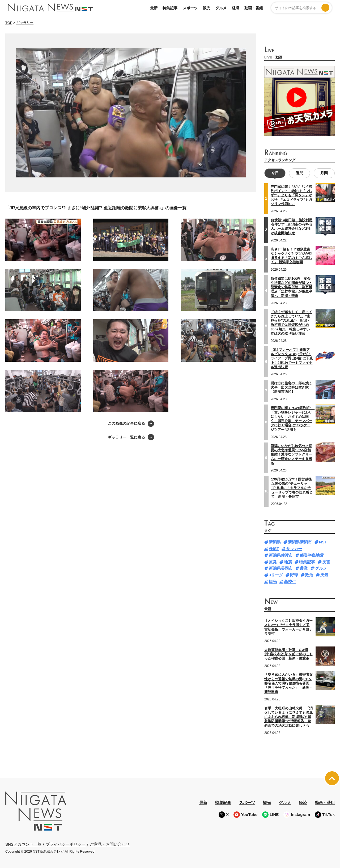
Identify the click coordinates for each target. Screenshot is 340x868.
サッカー (294, 549)
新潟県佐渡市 (281, 555)
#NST (274, 549)
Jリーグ (276, 575)
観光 (207, 8)
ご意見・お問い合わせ (110, 844)
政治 (309, 575)
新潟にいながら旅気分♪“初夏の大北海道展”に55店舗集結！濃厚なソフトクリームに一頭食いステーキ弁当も (291, 454)
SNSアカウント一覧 (23, 844)
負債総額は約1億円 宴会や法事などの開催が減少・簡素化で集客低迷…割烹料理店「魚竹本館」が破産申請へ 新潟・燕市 (291, 287)
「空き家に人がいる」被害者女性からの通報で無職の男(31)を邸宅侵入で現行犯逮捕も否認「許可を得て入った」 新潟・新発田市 (288, 683)
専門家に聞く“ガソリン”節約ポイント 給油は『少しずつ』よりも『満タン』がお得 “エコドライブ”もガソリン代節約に (291, 195)
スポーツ (190, 8)
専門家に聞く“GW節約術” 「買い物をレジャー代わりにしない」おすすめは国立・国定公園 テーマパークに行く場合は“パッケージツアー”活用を (293, 419)
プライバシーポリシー (66, 844)
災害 (326, 562)
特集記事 (170, 8)
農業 (304, 568)
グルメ (221, 8)
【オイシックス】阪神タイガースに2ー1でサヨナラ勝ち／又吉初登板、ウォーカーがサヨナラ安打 (288, 627)
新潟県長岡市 (281, 568)
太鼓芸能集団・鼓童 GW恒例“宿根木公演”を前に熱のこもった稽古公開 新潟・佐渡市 (288, 654)
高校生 (290, 582)
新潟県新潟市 (300, 542)
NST (323, 542)
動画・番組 (254, 8)
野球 (294, 575)
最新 (154, 8)
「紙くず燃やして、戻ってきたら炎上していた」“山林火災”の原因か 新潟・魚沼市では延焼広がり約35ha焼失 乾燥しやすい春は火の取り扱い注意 (291, 322)
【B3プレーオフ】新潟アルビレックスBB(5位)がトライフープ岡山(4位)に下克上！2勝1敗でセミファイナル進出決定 (292, 358)
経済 (236, 8)
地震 (288, 562)
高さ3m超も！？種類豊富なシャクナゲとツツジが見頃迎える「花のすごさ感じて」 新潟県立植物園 (291, 256)
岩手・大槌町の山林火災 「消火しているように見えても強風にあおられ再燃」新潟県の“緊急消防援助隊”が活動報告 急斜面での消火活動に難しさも (288, 717)
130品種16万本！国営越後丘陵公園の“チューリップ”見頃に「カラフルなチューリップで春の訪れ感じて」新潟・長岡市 (292, 488)
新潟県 (275, 542)
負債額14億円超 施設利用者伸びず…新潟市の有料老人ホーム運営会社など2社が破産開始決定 (292, 227)
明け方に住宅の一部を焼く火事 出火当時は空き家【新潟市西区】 (291, 388)
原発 (273, 562)
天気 (324, 575)
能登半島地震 (312, 555)
